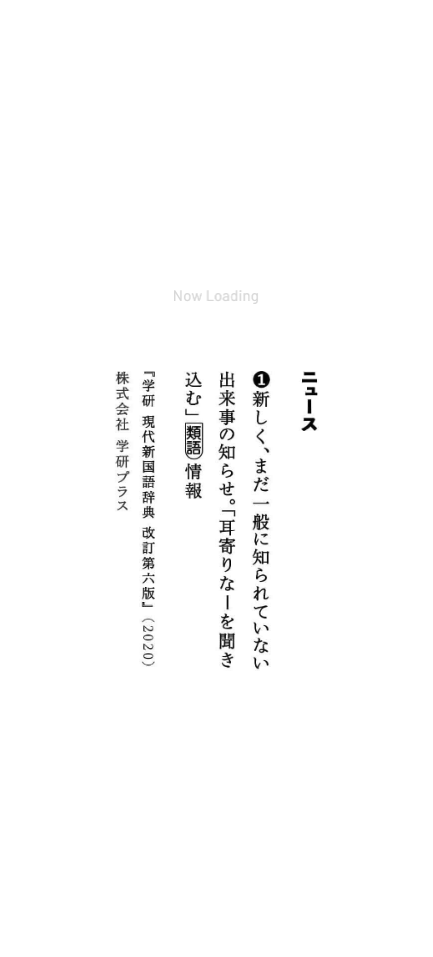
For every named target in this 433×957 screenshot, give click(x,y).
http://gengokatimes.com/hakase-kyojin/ (174, 543)
